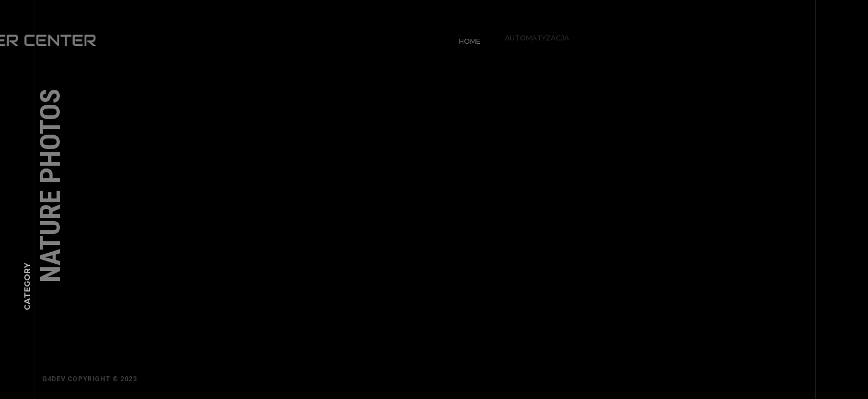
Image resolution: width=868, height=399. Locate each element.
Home (467, 39)
